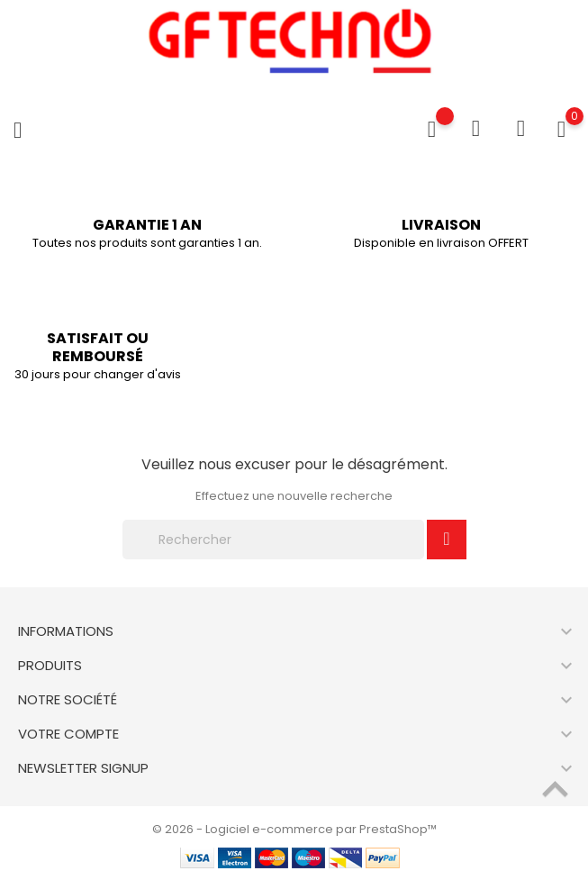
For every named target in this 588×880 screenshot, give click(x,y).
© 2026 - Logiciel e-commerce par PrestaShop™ (294, 829)
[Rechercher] (274, 540)
